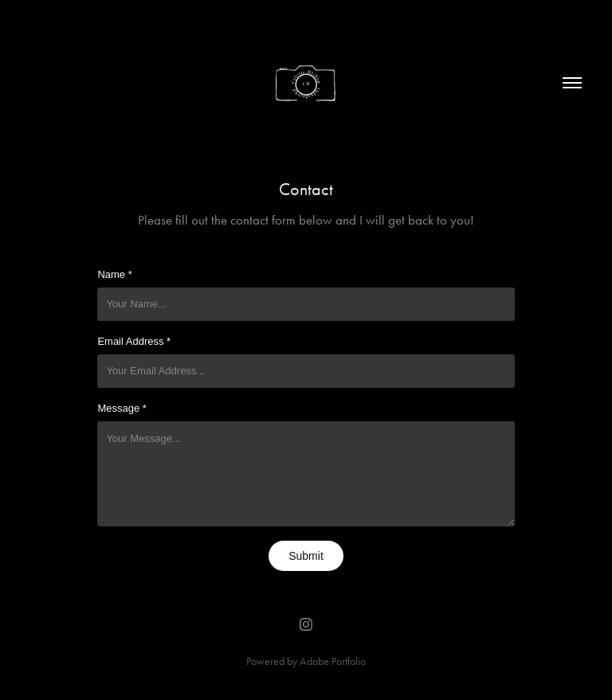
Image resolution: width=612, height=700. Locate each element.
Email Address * (134, 341)
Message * (122, 408)
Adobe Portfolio (333, 661)
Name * (114, 274)
